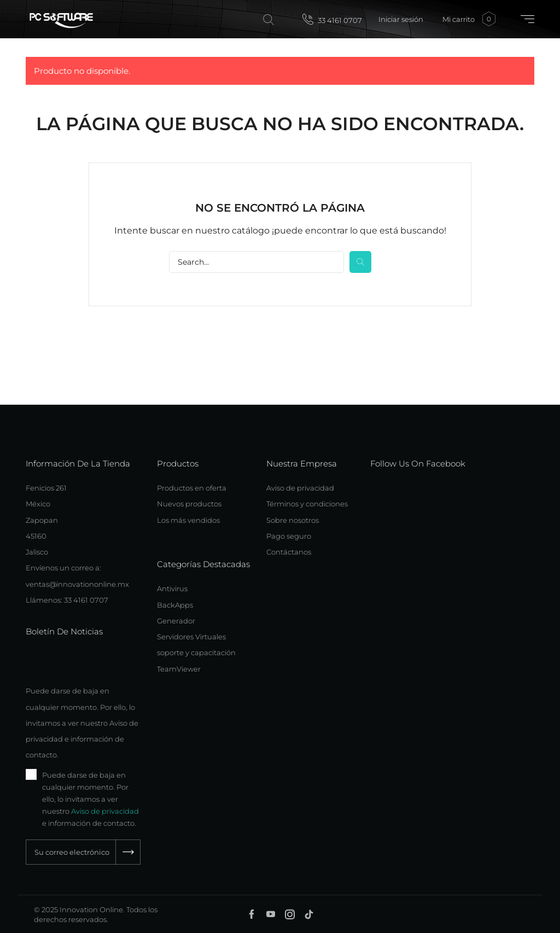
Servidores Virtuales (191, 637)
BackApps (175, 605)
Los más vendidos (188, 520)
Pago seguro (289, 536)
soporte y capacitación (196, 652)
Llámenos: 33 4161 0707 (67, 600)
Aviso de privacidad (105, 811)
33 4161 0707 (332, 19)
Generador (176, 621)
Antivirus (172, 588)
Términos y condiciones (307, 504)
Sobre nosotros (293, 520)
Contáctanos (289, 552)
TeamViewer (179, 669)
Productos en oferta (192, 488)
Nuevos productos (189, 504)
